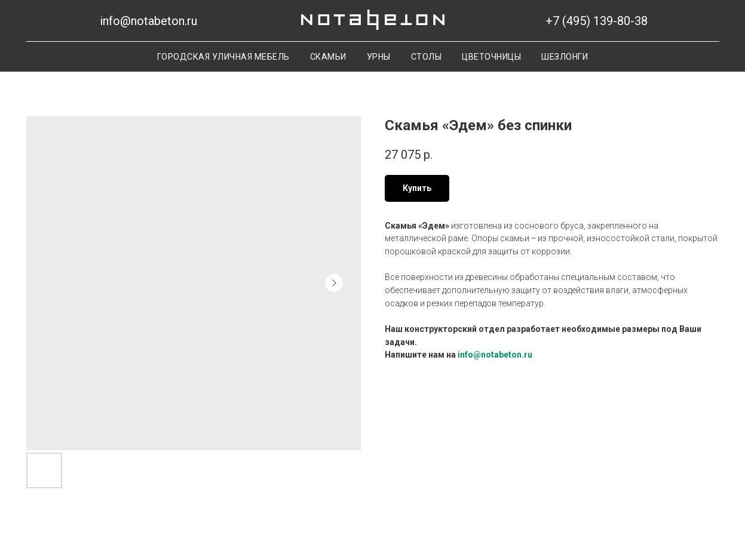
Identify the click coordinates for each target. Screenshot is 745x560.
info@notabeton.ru (148, 21)
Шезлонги (565, 57)
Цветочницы (491, 57)
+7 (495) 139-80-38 (597, 21)
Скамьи (328, 57)
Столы (427, 57)
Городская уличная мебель (223, 57)
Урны (379, 57)
